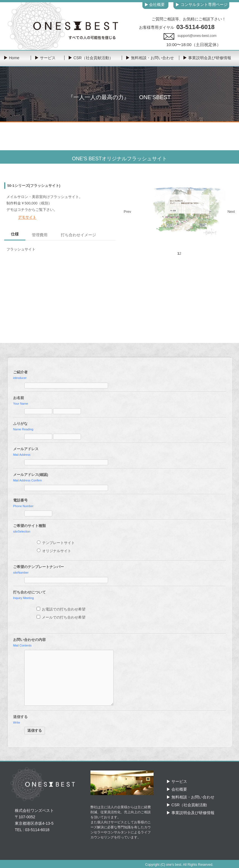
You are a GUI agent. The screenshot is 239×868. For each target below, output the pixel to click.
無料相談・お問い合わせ (193, 797)
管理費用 (40, 235)
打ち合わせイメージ (78, 235)
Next (231, 212)
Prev (127, 212)
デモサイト (27, 217)
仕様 (15, 234)
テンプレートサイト (56, 543)
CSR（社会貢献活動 (189, 805)
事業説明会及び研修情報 (193, 813)
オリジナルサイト (54, 551)
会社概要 (179, 789)
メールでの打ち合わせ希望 (61, 617)
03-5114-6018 (195, 27)
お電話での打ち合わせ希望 (61, 609)
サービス (179, 781)
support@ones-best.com (197, 36)
